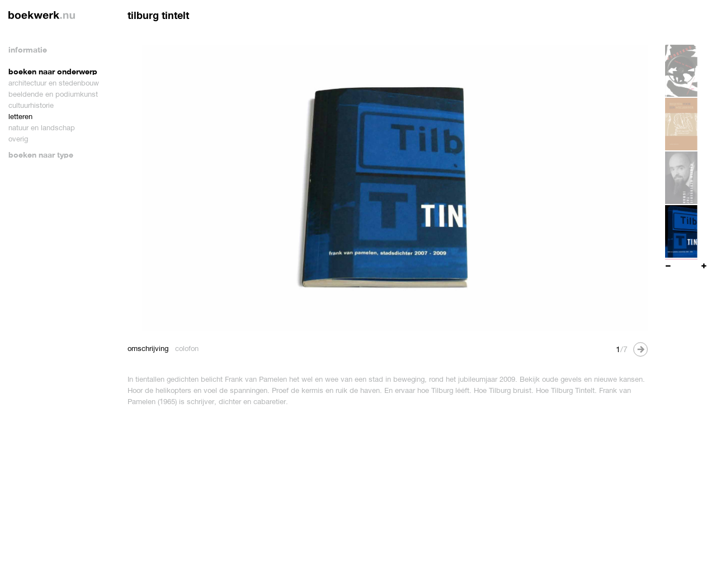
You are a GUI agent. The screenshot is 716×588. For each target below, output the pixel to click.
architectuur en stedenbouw (54, 83)
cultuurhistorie (31, 105)
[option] (388, 188)
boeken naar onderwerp (53, 71)
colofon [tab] (187, 348)
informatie (28, 49)
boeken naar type (41, 155)
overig (18, 139)
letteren (20, 117)
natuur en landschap (42, 128)
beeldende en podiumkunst (53, 94)
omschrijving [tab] (148, 348)
